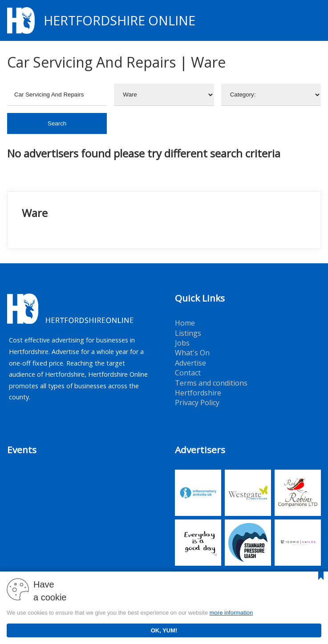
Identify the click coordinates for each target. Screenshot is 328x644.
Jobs (182, 343)
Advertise (190, 363)
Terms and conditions (211, 383)
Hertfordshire (198, 393)
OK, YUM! (164, 630)
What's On (192, 353)
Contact (188, 373)
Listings (188, 333)
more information (231, 613)
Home (185, 323)
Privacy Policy (197, 402)
